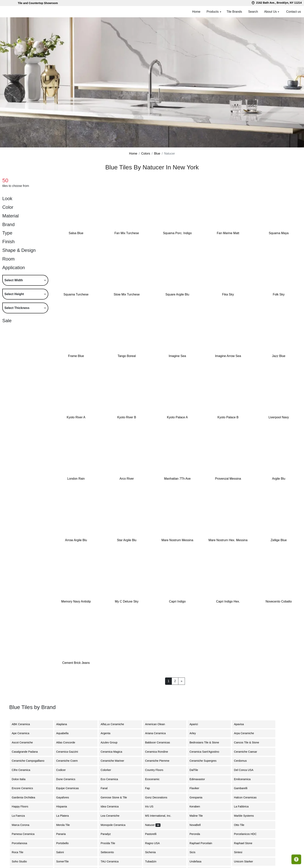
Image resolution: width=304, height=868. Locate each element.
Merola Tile (66, 825)
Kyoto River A (76, 417)
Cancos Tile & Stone (249, 742)
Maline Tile (200, 816)
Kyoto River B (127, 417)
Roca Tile (20, 852)
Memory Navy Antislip (76, 601)
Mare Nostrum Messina (177, 540)
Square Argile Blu (177, 294)
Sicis (196, 852)
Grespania (198, 797)
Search (253, 12)
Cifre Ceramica (23, 770)
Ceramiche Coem (69, 761)
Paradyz (108, 834)
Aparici (197, 724)
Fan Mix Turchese (127, 233)
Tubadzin (153, 861)
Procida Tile (111, 843)
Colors (146, 154)
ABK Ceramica (24, 724)
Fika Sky (228, 294)
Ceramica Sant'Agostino (207, 752)
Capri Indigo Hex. (228, 601)
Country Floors (157, 770)
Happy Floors (23, 806)
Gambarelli (243, 788)
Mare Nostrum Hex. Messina (228, 540)
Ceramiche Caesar (248, 752)
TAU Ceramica (112, 861)
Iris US (152, 806)
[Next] (182, 681)
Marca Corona (23, 825)
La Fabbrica (244, 806)
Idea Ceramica (113, 806)
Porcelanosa (22, 843)
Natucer (153, 825)
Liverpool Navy (279, 417)
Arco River (127, 479)
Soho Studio (23, 861)
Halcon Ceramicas (248, 797)
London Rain (76, 479)
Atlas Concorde (68, 742)
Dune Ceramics (69, 779)
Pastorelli (153, 834)
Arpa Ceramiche (246, 733)
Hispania (64, 806)
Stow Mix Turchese (127, 294)
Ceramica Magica (114, 752)
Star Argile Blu (127, 540)
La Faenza (21, 816)
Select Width (14, 280)
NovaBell (197, 825)
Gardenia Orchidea (26, 797)
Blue (157, 154)
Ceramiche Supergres (205, 761)
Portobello (65, 843)
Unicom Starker (246, 861)
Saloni (62, 852)
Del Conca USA (246, 770)
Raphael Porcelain (204, 843)
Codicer (64, 770)
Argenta (108, 733)
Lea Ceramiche (112, 816)
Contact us (294, 12)
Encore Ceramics (25, 788)
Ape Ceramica (24, 733)
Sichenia (153, 852)
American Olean (158, 724)
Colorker (108, 770)
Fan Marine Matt (228, 233)
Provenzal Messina (228, 479)
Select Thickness (17, 308)
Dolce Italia (21, 779)
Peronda (198, 834)
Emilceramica (245, 779)
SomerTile (66, 861)
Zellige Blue (279, 540)
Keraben (198, 806)
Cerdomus (243, 761)
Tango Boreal (127, 356)
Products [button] (213, 12)
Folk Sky (279, 294)
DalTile (197, 770)
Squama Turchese (76, 294)
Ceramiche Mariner (115, 761)
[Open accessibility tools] (296, 859)
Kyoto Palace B (228, 417)
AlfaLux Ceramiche (115, 724)
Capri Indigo (177, 601)
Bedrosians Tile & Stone (207, 742)
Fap (150, 788)
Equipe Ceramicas (71, 788)
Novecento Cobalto (279, 601)
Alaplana (64, 724)
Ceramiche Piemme (160, 761)
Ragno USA (155, 843)
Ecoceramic (155, 779)
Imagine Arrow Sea (228, 356)
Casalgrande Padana (28, 752)
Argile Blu (279, 479)
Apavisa (242, 724)
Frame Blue (76, 356)
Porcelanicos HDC (248, 834)
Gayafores (65, 797)
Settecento (110, 852)
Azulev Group (111, 742)
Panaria (63, 834)
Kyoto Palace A (177, 417)
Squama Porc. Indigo (177, 233)
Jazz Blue (279, 356)
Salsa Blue (76, 233)
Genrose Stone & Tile (117, 797)
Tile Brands (234, 12)
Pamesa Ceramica (26, 834)
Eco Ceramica (112, 779)
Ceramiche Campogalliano (30, 761)
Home (196, 12)
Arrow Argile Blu (76, 540)
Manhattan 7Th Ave (177, 479)
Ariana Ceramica (158, 733)
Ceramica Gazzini (70, 752)
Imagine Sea (177, 356)
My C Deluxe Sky (127, 601)
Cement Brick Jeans (76, 663)
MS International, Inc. (161, 816)
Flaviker (197, 788)
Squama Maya (279, 233)
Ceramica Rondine (159, 752)
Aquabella (66, 733)
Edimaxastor (200, 779)
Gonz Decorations (158, 797)
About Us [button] (271, 12)
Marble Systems (247, 816)
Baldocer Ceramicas (160, 742)
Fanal (106, 788)
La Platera (65, 816)
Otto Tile (242, 825)
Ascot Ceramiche (25, 742)
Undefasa (198, 861)
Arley (196, 733)
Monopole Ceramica (116, 825)
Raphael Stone (246, 843)
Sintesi (240, 852)
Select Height (14, 294)
